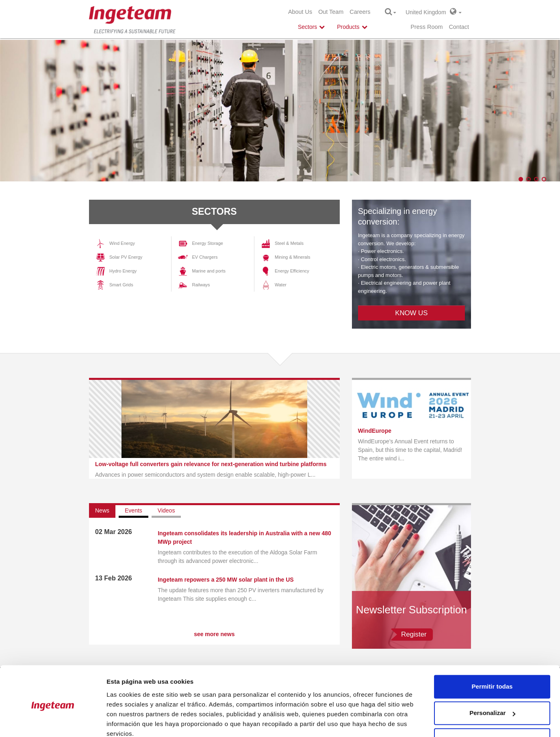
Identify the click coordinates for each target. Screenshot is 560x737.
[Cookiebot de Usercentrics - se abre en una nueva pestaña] (53, 721)
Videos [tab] (166, 510)
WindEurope (375, 431)
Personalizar (492, 678)
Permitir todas (492, 651)
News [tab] (102, 510)
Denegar (492, 705)
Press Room (427, 27)
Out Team (331, 12)
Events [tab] (133, 510)
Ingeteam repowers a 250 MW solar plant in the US (226, 580)
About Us (300, 12)
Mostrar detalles (130, 721)
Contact (459, 27)
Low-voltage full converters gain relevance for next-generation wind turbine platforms (211, 464)
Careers (360, 12)
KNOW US (411, 313)
